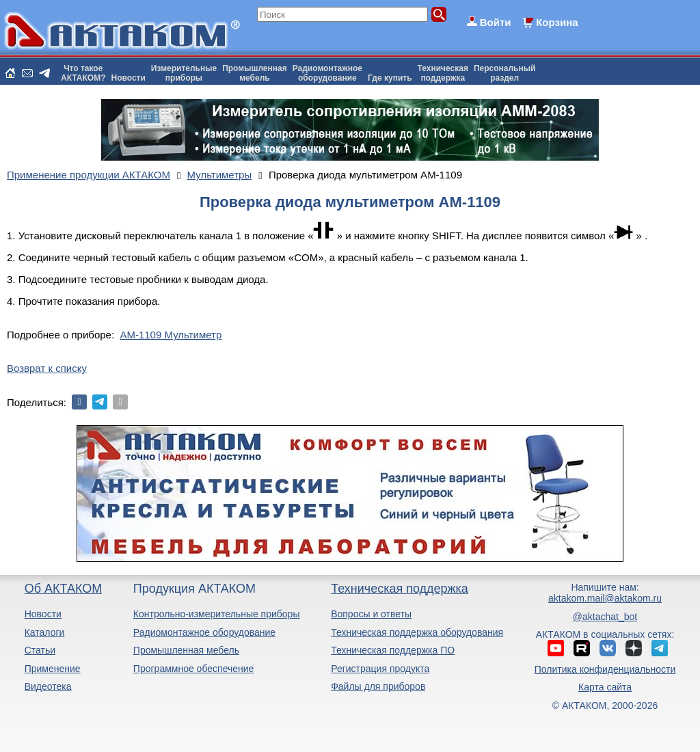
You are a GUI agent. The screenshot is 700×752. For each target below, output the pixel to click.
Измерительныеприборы (184, 73)
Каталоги (45, 632)
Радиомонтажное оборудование (204, 632)
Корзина (557, 22)
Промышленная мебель (186, 650)
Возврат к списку (47, 368)
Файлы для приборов (378, 686)
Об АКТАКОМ (63, 589)
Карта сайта (605, 687)
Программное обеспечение (194, 669)
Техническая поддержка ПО (393, 650)
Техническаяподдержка (443, 73)
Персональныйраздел (504, 73)
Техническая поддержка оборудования (417, 632)
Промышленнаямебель (255, 73)
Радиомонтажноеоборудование (327, 73)
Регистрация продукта (380, 669)
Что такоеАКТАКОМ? (83, 73)
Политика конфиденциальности (605, 669)
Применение (53, 669)
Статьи (40, 650)
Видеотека (48, 686)
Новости (129, 78)
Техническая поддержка (400, 589)
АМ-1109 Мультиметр (171, 335)
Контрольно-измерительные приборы (217, 614)
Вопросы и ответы (371, 614)
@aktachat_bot (605, 617)
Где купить (390, 78)
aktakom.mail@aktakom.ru (605, 598)
